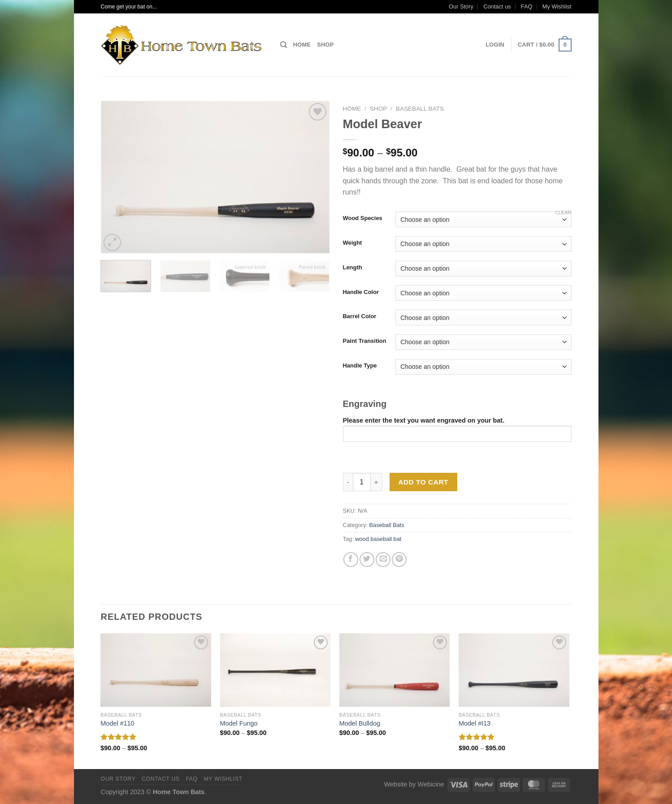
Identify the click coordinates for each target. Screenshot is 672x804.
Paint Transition (365, 341)
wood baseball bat (378, 539)
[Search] (284, 45)
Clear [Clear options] (563, 212)
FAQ (527, 6)
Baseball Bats (420, 109)
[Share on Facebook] (351, 560)
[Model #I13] (514, 670)
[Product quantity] (362, 482)
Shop (325, 45)
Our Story (461, 6)
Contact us (497, 6)
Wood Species (363, 218)
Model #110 (117, 723)
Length (353, 268)
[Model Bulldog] (395, 670)
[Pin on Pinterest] (399, 560)
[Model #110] (156, 670)
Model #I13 (475, 723)
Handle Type (360, 366)
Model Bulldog (360, 723)
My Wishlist (557, 6)
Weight (353, 243)
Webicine (431, 784)
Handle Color (361, 292)
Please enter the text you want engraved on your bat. (457, 429)
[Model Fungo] (275, 670)
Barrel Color (360, 316)
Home (302, 45)
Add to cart (423, 482)
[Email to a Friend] (383, 560)
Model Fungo (239, 723)
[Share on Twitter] (367, 560)
